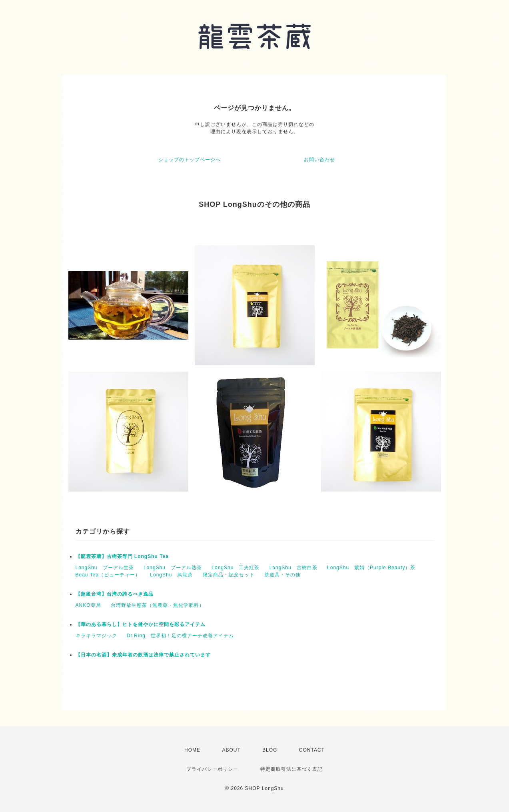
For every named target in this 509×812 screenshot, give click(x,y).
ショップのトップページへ (190, 160)
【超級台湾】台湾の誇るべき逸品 (115, 594)
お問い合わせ (319, 160)
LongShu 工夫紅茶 (236, 568)
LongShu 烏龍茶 (171, 575)
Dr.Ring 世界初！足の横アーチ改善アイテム (180, 636)
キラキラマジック (96, 636)
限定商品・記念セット (229, 575)
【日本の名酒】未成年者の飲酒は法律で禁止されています (143, 655)
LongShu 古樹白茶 (293, 568)
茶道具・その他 (282, 575)
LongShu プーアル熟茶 (173, 568)
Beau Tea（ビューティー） (108, 575)
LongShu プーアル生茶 (105, 568)
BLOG (270, 750)
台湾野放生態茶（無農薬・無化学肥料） (158, 605)
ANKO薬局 (88, 605)
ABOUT (231, 750)
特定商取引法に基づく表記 (291, 769)
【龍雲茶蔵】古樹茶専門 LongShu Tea (122, 556)
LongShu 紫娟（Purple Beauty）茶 (371, 568)
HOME (192, 750)
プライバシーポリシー (212, 769)
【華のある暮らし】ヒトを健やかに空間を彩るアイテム (141, 624)
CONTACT (312, 750)
